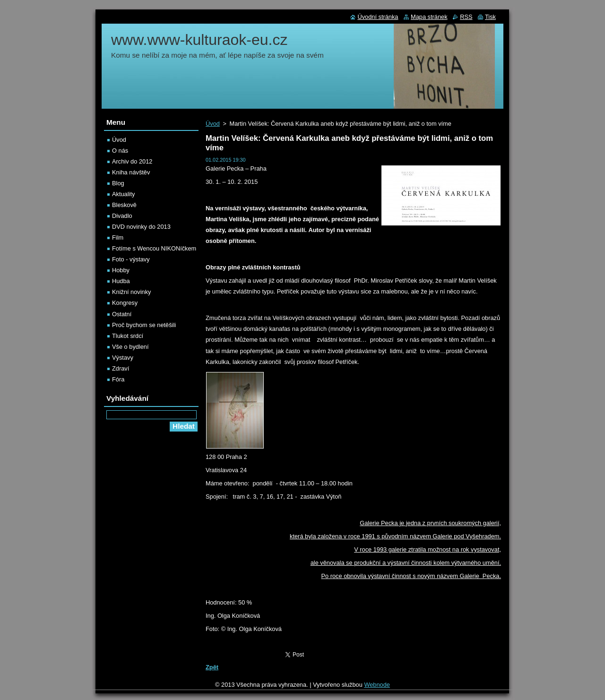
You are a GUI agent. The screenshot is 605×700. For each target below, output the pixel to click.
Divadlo (122, 216)
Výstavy (123, 358)
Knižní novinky (132, 292)
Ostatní (122, 314)
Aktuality (123, 194)
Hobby (121, 270)
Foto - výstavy (131, 259)
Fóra (118, 379)
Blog (118, 183)
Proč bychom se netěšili (144, 325)
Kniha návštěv (131, 172)
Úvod (213, 124)
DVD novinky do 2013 (141, 227)
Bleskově (124, 205)
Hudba (121, 281)
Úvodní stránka (378, 17)
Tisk (490, 17)
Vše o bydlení (130, 347)
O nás (120, 151)
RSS (466, 17)
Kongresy (125, 303)
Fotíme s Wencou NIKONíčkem (154, 248)
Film (118, 238)
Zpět (212, 667)
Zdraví (121, 368)
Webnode (377, 685)
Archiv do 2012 (132, 161)
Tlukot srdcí (128, 336)
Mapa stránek (429, 17)
